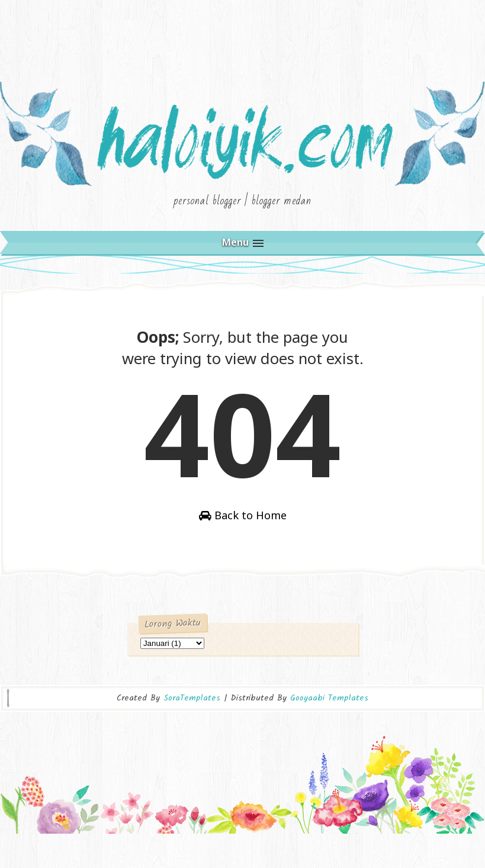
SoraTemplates (192, 730)
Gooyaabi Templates (329, 730)
